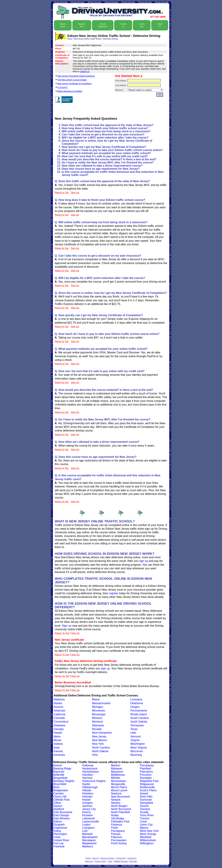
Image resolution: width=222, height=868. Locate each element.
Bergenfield (60, 778)
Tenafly (144, 812)
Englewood (60, 828)
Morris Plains (119, 787)
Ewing (57, 831)
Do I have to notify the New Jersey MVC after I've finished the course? (108, 163)
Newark (116, 800)
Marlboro (88, 846)
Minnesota (99, 711)
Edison (58, 822)
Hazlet (86, 784)
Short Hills (146, 797)
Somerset (146, 800)
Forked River (61, 840)
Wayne (144, 828)
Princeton (146, 775)
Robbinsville (147, 787)
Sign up (67, 626)
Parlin (115, 828)
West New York (149, 831)
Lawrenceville (91, 822)
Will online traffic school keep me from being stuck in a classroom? (106, 131)
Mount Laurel (119, 790)
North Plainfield (120, 812)
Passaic (116, 834)
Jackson (87, 806)
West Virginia (139, 748)
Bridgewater (61, 790)
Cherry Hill (60, 797)
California (60, 714)
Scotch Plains (148, 790)
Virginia (135, 740)
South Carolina (140, 718)
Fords (57, 837)
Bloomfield (60, 784)
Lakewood (89, 818)
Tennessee (137, 725)
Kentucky (59, 755)
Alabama (59, 699)
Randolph (146, 778)
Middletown (118, 775)
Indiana (58, 744)
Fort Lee (59, 843)
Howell (86, 800)
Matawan (117, 769)
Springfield (146, 803)
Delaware (60, 725)
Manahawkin (90, 837)
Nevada (97, 729)
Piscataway (147, 765)
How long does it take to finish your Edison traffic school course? (105, 128)
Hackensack (90, 769)
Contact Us (123, 25)
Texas (134, 729)
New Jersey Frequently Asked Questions (76, 76)
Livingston (88, 828)
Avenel (58, 765)
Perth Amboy (119, 843)
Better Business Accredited (70, 91)
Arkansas (60, 711)
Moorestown (119, 781)
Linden (86, 825)
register (114, 593)
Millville (116, 778)
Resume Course (107, 858)
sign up (144, 561)
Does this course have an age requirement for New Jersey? (101, 169)
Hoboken (88, 793)
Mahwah (87, 834)
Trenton (145, 818)
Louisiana (136, 699)
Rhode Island (139, 714)
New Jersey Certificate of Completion (74, 84)
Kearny (87, 812)
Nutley (115, 815)
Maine (96, 699)
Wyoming (136, 755)
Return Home (63, 25)
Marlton (116, 765)
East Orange (61, 815)
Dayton (58, 806)
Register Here (82, 25)
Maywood (117, 772)
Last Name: (121, 85)
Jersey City (89, 809)
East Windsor (62, 818)
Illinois (58, 740)
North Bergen (119, 806)
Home (70, 39)
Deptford (59, 809)
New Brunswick (120, 797)
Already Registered (103, 25)
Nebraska (98, 725)
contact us (85, 72)
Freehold (59, 846)
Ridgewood (147, 784)
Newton (116, 803)
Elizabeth (59, 825)
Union (143, 822)
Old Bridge (118, 818)
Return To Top (62, 633)
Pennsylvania (139, 711)
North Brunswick (121, 809)
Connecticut (61, 722)
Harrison (87, 778)
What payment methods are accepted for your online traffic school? (106, 153)
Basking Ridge (62, 769)
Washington (138, 744)
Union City (146, 825)
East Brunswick (63, 812)
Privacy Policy (100, 861)
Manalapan (89, 840)
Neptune (116, 793)
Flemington (60, 834)
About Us (160, 25)
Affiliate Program (121, 861)
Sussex (144, 806)
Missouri (97, 718)
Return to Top (62, 192)
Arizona (58, 707)
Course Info (142, 25)
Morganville (118, 784)
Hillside (87, 790)
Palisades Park (120, 822)
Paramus (117, 825)
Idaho (57, 736)
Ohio (95, 755)
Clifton (57, 803)
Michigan (98, 707)
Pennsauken (119, 840)
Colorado (59, 718)
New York (98, 744)
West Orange (148, 834)
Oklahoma (137, 703)
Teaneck (145, 809)
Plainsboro (146, 772)
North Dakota (100, 751)
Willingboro (147, 843)
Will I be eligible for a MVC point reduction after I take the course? (105, 138)
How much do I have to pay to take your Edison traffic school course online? (112, 150)
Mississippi (99, 714)
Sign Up (75, 633)
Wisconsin (137, 751)
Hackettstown (91, 772)
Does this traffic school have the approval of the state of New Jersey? (108, 125)
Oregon (135, 707)
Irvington (87, 803)
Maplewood (89, 843)
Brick (57, 787)
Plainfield (145, 769)
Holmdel (87, 797)
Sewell (144, 793)
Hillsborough (90, 787)
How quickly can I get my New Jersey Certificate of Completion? (104, 147)
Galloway (88, 765)
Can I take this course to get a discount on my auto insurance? (103, 134)
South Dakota (139, 722)
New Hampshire (102, 733)
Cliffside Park (62, 800)
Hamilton (88, 775)
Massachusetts (101, 703)
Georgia (59, 729)
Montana (97, 722)
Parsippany (118, 831)
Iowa (57, 748)
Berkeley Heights (64, 781)
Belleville (59, 775)
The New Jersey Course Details (72, 80)
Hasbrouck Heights (94, 781)
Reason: (119, 90)
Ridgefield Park (149, 781)
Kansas (58, 751)
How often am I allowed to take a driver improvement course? (102, 166)
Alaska (58, 703)
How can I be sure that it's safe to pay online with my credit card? (105, 156)
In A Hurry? (63, 87)
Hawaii (58, 733)
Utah (133, 733)
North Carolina (101, 748)
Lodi (85, 831)
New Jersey (99, 736)
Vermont (136, 736)
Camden (59, 793)
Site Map (133, 861)
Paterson (117, 837)
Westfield (146, 837)
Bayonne (59, 772)
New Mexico (100, 740)
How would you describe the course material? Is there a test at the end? (109, 159)
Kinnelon (88, 815)
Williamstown (148, 840)
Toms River (147, 815)
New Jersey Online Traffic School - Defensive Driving (96, 39)
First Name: (121, 81)
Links (110, 861)
